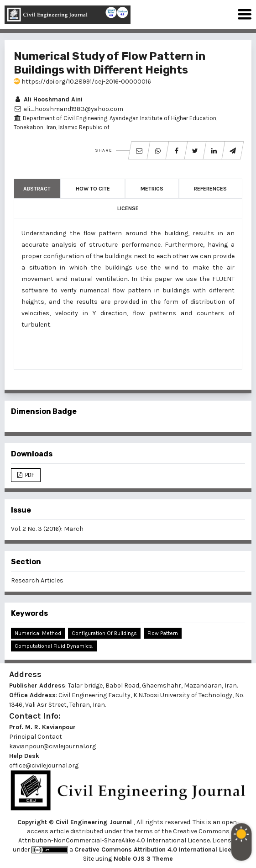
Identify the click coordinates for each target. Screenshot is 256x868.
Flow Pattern (163, 633)
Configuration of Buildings (104, 633)
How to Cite (93, 189)
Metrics (152, 189)
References (210, 189)
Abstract (37, 189)
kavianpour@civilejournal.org (52, 746)
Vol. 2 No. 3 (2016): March (47, 529)
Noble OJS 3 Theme (142, 859)
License (128, 208)
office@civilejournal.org (44, 765)
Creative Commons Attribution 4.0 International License (158, 849)
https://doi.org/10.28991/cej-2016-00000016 (82, 82)
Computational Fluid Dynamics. (54, 646)
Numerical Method (38, 633)
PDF (29, 475)
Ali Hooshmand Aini (48, 99)
